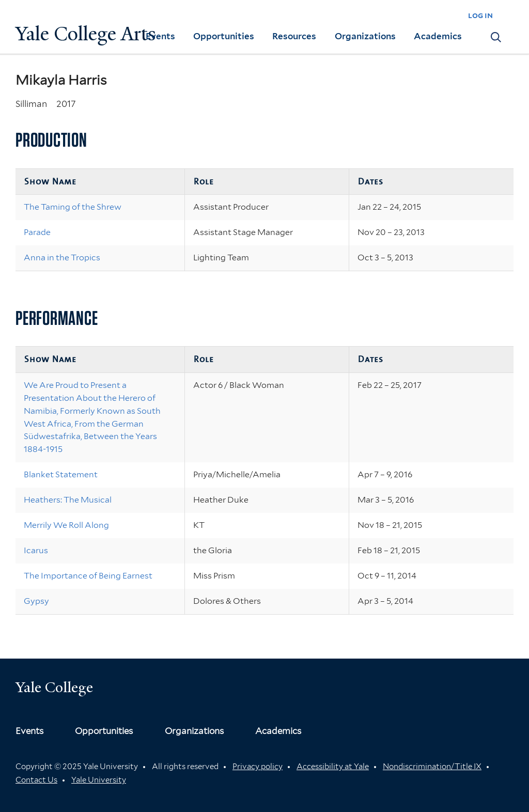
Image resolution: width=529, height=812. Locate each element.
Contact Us (36, 780)
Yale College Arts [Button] (86, 34)
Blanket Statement (61, 474)
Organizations (365, 36)
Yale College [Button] (54, 687)
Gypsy (36, 601)
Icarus (36, 550)
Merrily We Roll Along (66, 525)
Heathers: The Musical (68, 500)
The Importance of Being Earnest (88, 576)
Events (160, 36)
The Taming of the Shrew (73, 207)
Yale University (99, 780)
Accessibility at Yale (333, 767)
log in (480, 15)
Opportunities (224, 36)
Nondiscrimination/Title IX (432, 767)
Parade (37, 232)
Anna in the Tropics (62, 257)
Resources (294, 36)
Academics (438, 36)
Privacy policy (258, 767)
